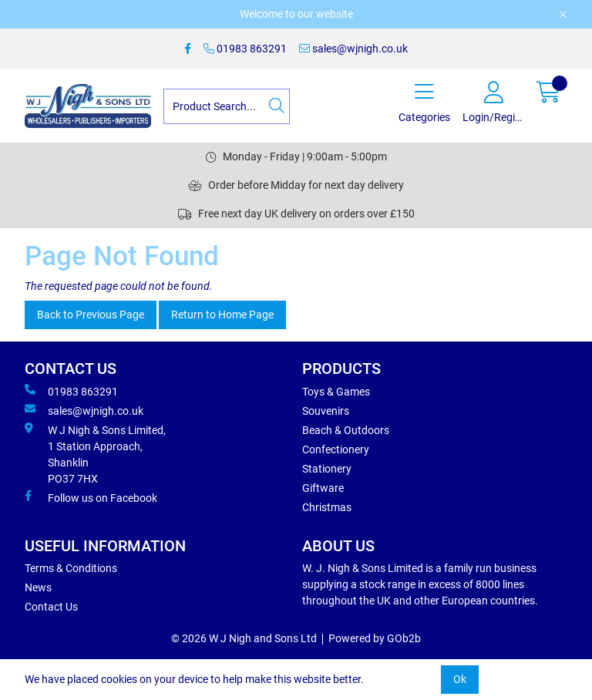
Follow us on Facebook (91, 497)
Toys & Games (336, 392)
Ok (460, 679)
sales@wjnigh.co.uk (353, 49)
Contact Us (51, 607)
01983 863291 (245, 49)
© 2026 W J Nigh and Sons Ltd (244, 638)
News (38, 587)
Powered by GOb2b (375, 638)
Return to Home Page (222, 315)
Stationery (327, 469)
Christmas (327, 507)
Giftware (323, 488)
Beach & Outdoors (346, 430)
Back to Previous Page (91, 315)
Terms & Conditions (71, 568)
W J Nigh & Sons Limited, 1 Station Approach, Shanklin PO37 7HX (95, 454)
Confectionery (336, 449)
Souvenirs (326, 411)
